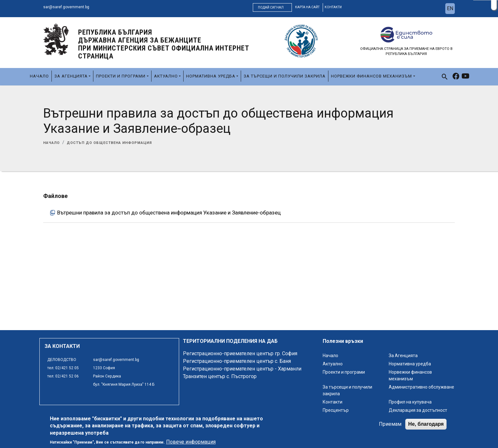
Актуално (166, 76)
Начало (39, 76)
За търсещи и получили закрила (285, 76)
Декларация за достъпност (418, 410)
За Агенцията (71, 76)
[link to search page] (445, 77)
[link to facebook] (456, 77)
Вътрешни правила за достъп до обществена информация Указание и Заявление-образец (169, 213)
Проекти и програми (121, 76)
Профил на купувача (410, 402)
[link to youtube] (465, 77)
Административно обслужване (421, 387)
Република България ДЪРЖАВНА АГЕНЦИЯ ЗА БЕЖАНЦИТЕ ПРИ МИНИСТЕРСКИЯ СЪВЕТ (164, 44)
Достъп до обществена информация (109, 143)
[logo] (56, 39)
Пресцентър (336, 410)
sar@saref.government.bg (66, 7)
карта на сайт (307, 7)
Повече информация (191, 442)
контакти (333, 7)
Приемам (390, 424)
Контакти (333, 402)
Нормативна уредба (211, 76)
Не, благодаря (426, 424)
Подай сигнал (271, 7)
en (450, 8)
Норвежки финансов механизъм (371, 76)
